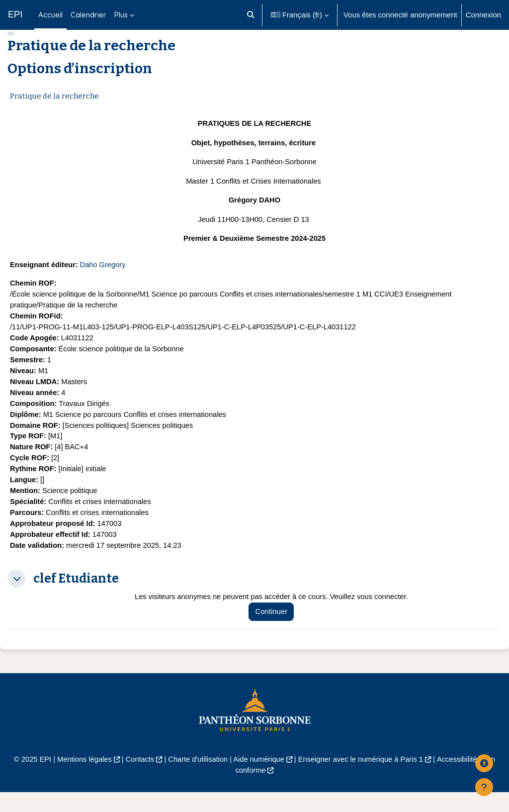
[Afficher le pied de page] (484, 787)
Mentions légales (82, 779)
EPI (15, 14)
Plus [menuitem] (121, 15)
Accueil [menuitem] (50, 15)
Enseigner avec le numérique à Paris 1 (362, 779)
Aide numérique (259, 779)
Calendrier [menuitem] (88, 15)
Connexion (483, 15)
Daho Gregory (104, 279)
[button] (251, 15)
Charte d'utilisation (197, 779)
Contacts (138, 779)
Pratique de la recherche (54, 110)
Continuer (274, 632)
